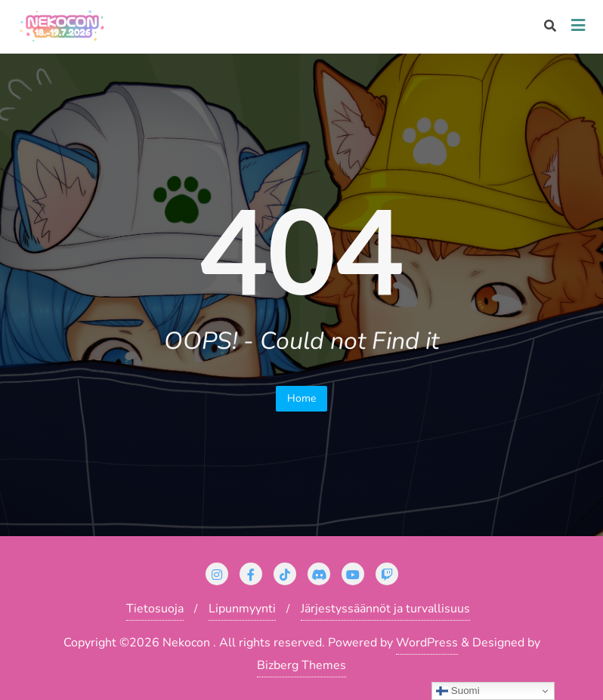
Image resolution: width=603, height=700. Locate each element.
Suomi (458, 691)
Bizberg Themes (301, 665)
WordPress (427, 643)
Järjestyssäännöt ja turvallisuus (385, 609)
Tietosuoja (155, 609)
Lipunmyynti (242, 609)
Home (301, 398)
